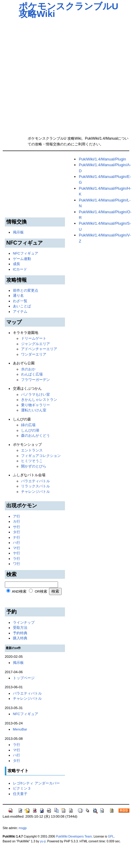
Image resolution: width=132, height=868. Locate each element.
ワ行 (17, 564)
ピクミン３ (22, 788)
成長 (17, 264)
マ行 (17, 548)
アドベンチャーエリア (39, 349)
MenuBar (20, 729)
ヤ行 (17, 553)
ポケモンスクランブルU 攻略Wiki (69, 10)
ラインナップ (24, 622)
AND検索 (19, 591)
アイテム (20, 311)
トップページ (24, 678)
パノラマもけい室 (35, 394)
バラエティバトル (35, 481)
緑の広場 (28, 425)
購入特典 (20, 638)
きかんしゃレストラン (39, 399)
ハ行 (17, 542)
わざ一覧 (20, 301)
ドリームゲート (34, 338)
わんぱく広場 (32, 374)
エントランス (32, 450)
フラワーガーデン (35, 380)
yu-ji (43, 841)
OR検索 (41, 591)
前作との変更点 (26, 290)
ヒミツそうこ (32, 461)
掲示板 (18, 232)
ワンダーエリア (34, 354)
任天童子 (20, 794)
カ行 (17, 521)
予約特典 (20, 633)
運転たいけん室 (34, 410)
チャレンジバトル (35, 491)
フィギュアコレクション (41, 456)
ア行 (17, 516)
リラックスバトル (35, 486)
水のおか (28, 369)
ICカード (20, 269)
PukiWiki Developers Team (74, 836)
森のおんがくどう (35, 435)
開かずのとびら (34, 466)
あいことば (22, 306)
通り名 (18, 295)
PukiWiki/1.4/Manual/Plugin (102, 159)
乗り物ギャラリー (35, 405)
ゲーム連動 (22, 259)
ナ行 (17, 537)
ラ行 (17, 558)
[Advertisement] (57, 75)
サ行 (17, 527)
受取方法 (20, 627)
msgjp (23, 828)
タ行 (17, 532)
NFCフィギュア (26, 253)
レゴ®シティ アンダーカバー (36, 783)
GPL (111, 836)
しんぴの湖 (30, 430)
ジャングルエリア (35, 344)
